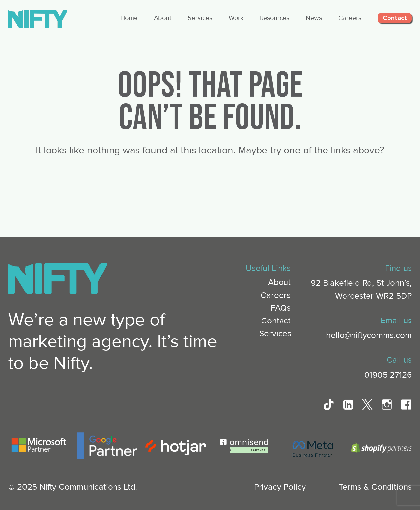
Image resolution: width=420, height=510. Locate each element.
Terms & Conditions (375, 487)
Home (129, 18)
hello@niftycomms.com (369, 335)
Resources (275, 18)
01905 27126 (388, 375)
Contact (395, 18)
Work (236, 18)
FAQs (281, 308)
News (314, 18)
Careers (350, 18)
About (163, 18)
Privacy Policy (280, 487)
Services (200, 18)
